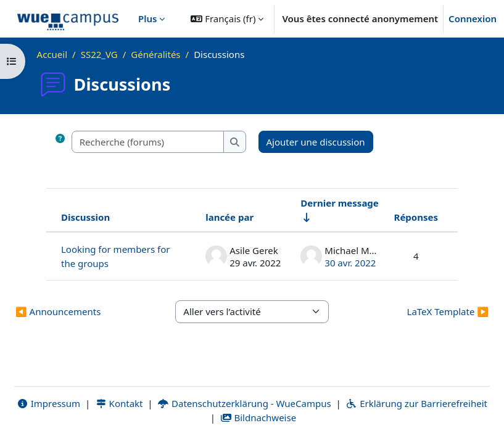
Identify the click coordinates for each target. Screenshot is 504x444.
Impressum (48, 403)
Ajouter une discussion (316, 142)
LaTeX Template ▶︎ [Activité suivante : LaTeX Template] (448, 311)
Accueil (52, 54)
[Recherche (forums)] (148, 142)
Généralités (155, 54)
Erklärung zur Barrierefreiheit (417, 403)
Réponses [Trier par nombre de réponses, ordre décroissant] (416, 217)
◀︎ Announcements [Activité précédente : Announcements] (58, 311)
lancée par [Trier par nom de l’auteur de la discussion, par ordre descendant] (229, 217)
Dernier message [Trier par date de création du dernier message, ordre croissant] (340, 203)
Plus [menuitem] (147, 18)
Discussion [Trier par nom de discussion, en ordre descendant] (85, 217)
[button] (227, 18)
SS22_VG (99, 54)
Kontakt (119, 403)
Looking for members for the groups (116, 256)
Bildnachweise (258, 417)
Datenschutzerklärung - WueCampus (244, 403)
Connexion (473, 18)
